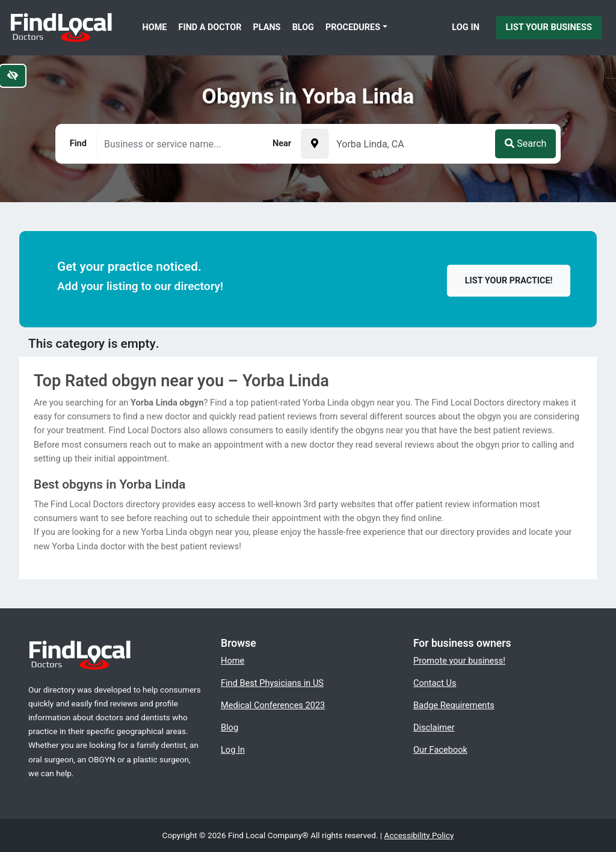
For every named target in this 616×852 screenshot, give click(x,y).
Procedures (353, 27)
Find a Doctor (210, 27)
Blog (303, 27)
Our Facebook (440, 750)
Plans (267, 27)
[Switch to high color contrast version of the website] (13, 76)
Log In (466, 27)
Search (525, 144)
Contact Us (435, 683)
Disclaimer (434, 727)
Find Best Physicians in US (272, 683)
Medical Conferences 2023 (273, 705)
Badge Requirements (454, 705)
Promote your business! (459, 661)
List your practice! (509, 281)
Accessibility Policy (419, 835)
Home (155, 27)
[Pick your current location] (315, 144)
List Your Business (549, 27)
